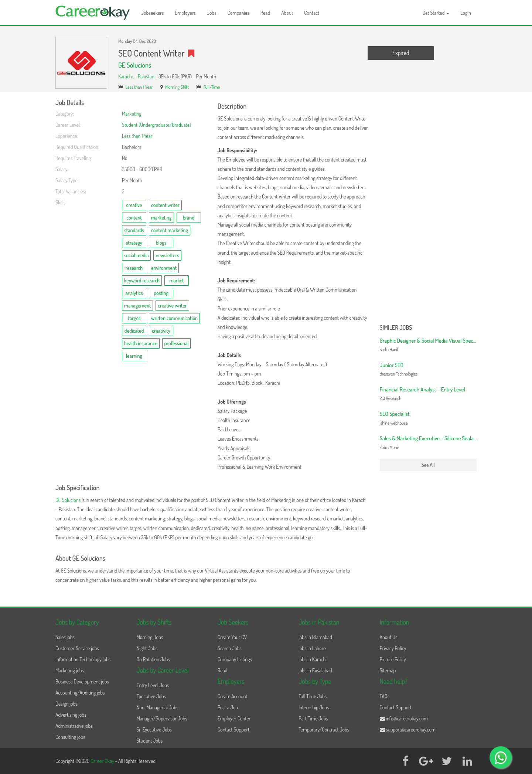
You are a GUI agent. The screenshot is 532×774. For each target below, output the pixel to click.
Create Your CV (232, 637)
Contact (312, 13)
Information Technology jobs (83, 659)
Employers (185, 13)
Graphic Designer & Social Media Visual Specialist (432, 341)
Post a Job (228, 707)
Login (466, 13)
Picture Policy (393, 659)
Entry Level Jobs (153, 685)
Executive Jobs (151, 696)
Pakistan (146, 76)
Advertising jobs (71, 715)
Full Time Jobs (313, 696)
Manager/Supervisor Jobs (162, 718)
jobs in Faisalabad (315, 670)
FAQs (385, 696)
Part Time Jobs (313, 718)
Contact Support (234, 729)
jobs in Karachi (313, 659)
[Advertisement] (428, 210)
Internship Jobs (314, 707)
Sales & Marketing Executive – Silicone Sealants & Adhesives (444, 438)
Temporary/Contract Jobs (324, 729)
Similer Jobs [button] (396, 328)
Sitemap (388, 670)
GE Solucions (135, 65)
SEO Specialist (395, 414)
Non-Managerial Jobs (157, 707)
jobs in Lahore (312, 648)
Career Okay (103, 761)
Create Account (233, 696)
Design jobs (66, 704)
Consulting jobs (70, 737)
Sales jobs (65, 637)
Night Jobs (147, 648)
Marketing (132, 114)
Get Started (436, 13)
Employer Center (234, 718)
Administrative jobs (74, 726)
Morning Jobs (150, 637)
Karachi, (126, 76)
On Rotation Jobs (153, 659)
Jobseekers (152, 13)
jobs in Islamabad (315, 637)
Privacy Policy (393, 648)
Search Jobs (230, 648)
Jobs (212, 13)
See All (428, 465)
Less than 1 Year (139, 87)
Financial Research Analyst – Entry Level (422, 389)
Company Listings (235, 659)
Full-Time (212, 87)
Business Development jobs (82, 681)
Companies (238, 13)
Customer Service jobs (77, 648)
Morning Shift (177, 87)
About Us (389, 637)
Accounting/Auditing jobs (80, 692)
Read (265, 13)
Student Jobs (149, 741)
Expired (401, 53)
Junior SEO (392, 365)
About (287, 13)
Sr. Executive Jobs (154, 729)
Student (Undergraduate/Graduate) (156, 125)
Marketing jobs (70, 670)
